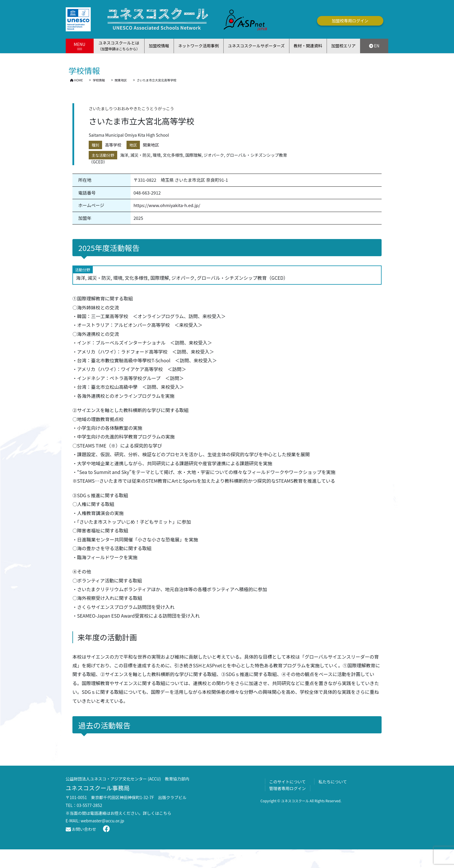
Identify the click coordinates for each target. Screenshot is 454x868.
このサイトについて (288, 782)
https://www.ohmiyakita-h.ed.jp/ (167, 205)
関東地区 (151, 145)
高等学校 (113, 145)
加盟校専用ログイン (350, 21)
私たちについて (333, 782)
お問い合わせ (81, 829)
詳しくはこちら (157, 813)
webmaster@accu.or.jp (102, 821)
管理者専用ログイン (288, 788)
